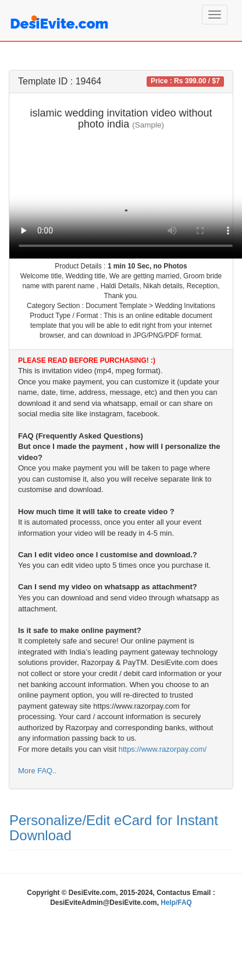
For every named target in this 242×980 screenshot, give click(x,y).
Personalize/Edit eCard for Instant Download (114, 828)
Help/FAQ (176, 903)
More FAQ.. (37, 771)
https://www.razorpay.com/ (163, 749)
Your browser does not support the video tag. (126, 197)
